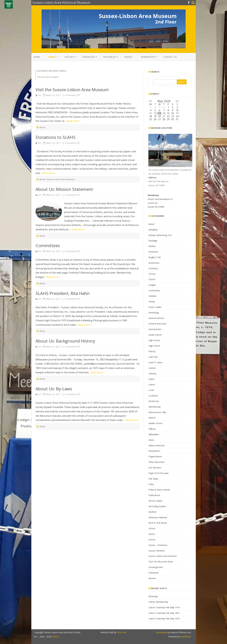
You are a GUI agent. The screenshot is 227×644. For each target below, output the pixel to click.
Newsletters (154, 451)
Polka (151, 484)
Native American (157, 445)
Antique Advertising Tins (160, 235)
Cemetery (153, 268)
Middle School (155, 423)
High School (154, 340)
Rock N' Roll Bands (158, 523)
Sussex (152, 540)
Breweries (153, 252)
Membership (148, 57)
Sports (152, 534)
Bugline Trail (155, 257)
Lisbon (152, 384)
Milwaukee (154, 434)
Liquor (152, 379)
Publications (154, 495)
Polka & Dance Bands (159, 490)
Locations (153, 396)
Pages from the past (159, 473)
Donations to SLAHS (56, 137)
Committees (48, 245)
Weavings (153, 596)
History (69, 57)
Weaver (152, 578)
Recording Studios (157, 506)
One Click (122, 632)
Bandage (153, 241)
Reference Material (158, 517)
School (152, 528)
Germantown (155, 329)
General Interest (156, 318)
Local (151, 390)
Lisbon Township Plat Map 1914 (164, 607)
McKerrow (154, 401)
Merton (152, 418)
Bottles (152, 246)
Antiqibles (110, 57)
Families (153, 296)
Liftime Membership (158, 602)
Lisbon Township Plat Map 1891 (164, 613)
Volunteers (154, 573)
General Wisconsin (157, 324)
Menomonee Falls (157, 412)
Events (128, 57)
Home (37, 57)
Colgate (152, 285)
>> (177, 101)
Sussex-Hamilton (157, 551)
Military (152, 429)
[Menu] (9, 4)
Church (152, 279)
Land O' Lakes (155, 362)
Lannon (152, 368)
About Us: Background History (65, 341)
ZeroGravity (161, 632)
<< (150, 101)
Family (152, 302)
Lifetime (153, 374)
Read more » (74, 121)
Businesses (154, 263)
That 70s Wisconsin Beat (161, 562)
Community (154, 290)
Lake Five (153, 357)
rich (39, 95)
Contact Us (170, 57)
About (52, 57)
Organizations (155, 456)
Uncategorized (156, 567)
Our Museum (155, 468)
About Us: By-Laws (54, 389)
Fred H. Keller (155, 307)
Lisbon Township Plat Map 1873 (164, 619)
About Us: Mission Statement (64, 189)
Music (151, 440)
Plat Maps (153, 479)
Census (152, 274)
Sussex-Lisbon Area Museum (61, 179)
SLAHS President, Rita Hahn (63, 293)
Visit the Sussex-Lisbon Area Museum (72, 90)
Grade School (155, 335)
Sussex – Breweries (158, 545)
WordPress (185, 637)
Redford (152, 512)
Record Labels (155, 501)
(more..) (56, 637)
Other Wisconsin (156, 462)
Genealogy (88, 57)
